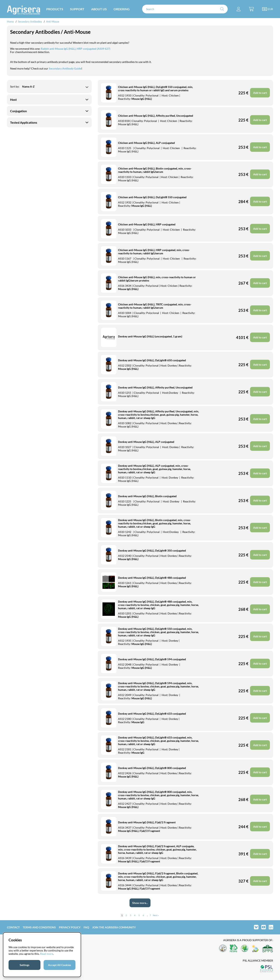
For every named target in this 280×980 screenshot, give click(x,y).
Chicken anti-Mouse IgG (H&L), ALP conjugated (146, 143)
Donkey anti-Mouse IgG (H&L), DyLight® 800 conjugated (152, 768)
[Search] (185, 9)
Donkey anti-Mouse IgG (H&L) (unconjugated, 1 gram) (150, 336)
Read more (47, 954)
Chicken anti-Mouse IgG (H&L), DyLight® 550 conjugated (152, 197)
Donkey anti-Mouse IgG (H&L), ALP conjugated (146, 442)
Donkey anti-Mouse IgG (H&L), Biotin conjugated (147, 496)
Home (10, 22)
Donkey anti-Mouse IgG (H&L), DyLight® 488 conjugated (152, 578)
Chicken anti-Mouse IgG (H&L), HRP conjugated (147, 224)
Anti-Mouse (53, 22)
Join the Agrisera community (114, 927)
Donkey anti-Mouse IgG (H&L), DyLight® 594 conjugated (152, 659)
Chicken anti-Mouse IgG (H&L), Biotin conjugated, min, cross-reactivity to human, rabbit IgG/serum (155, 170)
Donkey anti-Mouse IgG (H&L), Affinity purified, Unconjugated (155, 387)
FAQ (86, 927)
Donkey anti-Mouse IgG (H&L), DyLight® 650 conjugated (152, 360)
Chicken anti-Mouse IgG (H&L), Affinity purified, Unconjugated (156, 116)
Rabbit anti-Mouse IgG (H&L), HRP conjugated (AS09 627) (76, 49)
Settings (24, 965)
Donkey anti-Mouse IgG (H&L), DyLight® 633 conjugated (152, 714)
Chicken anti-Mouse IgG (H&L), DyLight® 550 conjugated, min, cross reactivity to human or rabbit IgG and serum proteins (155, 89)
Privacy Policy (70, 927)
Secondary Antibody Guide (65, 68)
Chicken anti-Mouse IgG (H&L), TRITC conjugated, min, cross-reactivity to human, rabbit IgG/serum (155, 306)
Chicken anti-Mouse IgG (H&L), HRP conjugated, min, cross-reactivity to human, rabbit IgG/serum (154, 252)
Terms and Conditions (39, 927)
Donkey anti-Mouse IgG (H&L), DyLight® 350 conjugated (152, 550)
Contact (13, 927)
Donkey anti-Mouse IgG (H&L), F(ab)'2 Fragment (147, 822)
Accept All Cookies (59, 965)
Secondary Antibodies (30, 22)
